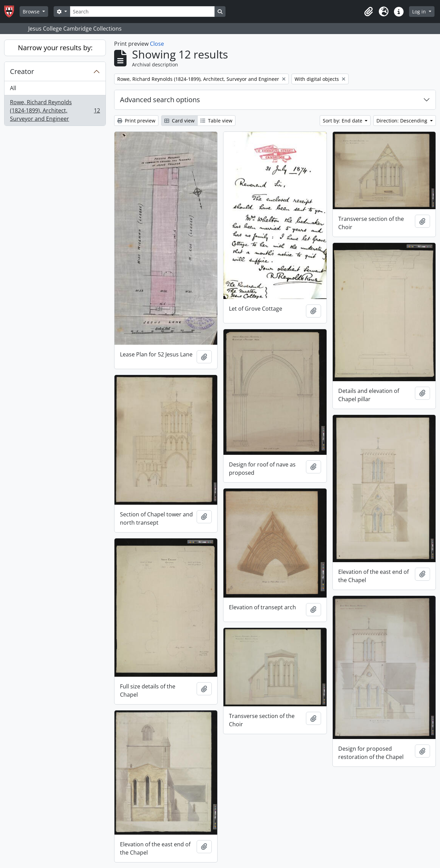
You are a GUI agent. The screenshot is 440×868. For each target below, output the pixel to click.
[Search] (142, 12)
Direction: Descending (403, 121)
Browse (32, 12)
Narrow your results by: (55, 48)
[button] (368, 12)
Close (157, 44)
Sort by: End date (343, 121)
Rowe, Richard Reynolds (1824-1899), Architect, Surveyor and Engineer (55, 110)
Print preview (136, 121)
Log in (420, 12)
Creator (22, 71)
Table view (216, 121)
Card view (179, 121)
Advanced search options (160, 100)
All (13, 88)
